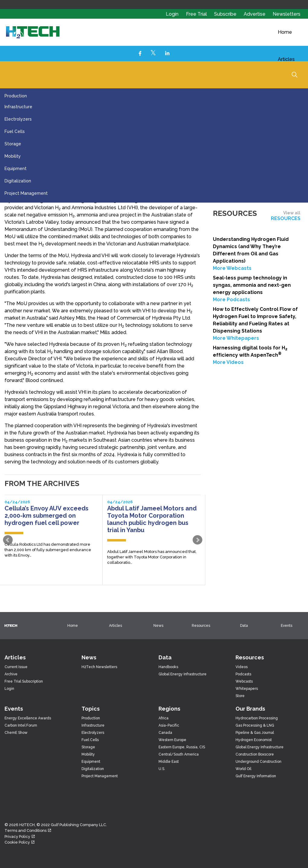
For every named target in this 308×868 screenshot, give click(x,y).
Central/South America (179, 754)
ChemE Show (16, 733)
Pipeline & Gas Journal (255, 733)
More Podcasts (231, 300)
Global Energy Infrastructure (183, 674)
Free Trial (197, 14)
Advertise (255, 14)
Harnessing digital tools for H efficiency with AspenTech (250, 351)
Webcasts (244, 681)
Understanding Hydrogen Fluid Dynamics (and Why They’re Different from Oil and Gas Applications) (251, 250)
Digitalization (18, 181)
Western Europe (172, 740)
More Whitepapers (236, 338)
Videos (242, 667)
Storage (13, 144)
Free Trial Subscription (24, 681)
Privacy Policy (20, 836)
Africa (164, 718)
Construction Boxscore (255, 754)
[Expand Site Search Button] (294, 74)
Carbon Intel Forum (21, 725)
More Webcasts (232, 268)
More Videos (228, 362)
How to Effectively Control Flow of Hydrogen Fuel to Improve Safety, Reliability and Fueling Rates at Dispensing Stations (255, 320)
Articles (286, 59)
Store (240, 696)
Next (197, 540)
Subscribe (226, 14)
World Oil (243, 769)
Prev (8, 540)
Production (16, 96)
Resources (201, 626)
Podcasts (243, 674)
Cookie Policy (19, 842)
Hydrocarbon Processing (257, 718)
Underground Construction (258, 762)
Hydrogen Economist (254, 740)
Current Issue (16, 667)
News (158, 626)
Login (172, 14)
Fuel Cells (15, 131)
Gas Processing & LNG (255, 725)
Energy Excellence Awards (28, 718)
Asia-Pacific (169, 725)
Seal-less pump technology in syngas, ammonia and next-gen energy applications (252, 285)
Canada (165, 733)
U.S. (162, 769)
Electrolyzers (18, 119)
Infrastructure (18, 107)
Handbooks (168, 667)
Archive (11, 674)
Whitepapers (247, 689)
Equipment (16, 169)
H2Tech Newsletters (99, 667)
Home (285, 32)
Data (244, 626)
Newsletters (287, 14)
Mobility (13, 156)
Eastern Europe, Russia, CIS (182, 747)
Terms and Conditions (28, 830)
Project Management (26, 193)
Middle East (169, 762)
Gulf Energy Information (256, 776)
